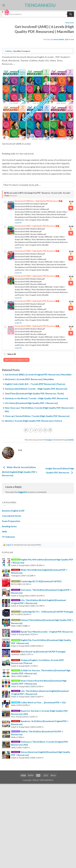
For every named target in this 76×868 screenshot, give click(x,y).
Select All (10, 354)
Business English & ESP (13, 511)
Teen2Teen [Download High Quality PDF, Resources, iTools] (34, 393)
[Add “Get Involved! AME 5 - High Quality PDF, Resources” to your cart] (71, 333)
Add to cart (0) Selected (16, 360)
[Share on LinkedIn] (50, 430)
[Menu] (4, 5)
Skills (5, 531)
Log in (9, 545)
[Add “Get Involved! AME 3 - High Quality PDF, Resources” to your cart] (71, 283)
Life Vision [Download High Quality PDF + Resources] (31, 403)
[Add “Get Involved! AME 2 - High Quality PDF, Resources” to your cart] (71, 258)
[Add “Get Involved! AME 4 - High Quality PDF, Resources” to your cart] (71, 308)
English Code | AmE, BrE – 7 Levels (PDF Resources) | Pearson (35, 384)
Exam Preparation (11, 521)
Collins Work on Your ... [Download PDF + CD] (43, 702)
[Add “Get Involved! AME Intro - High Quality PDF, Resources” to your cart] (71, 208)
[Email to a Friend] (40, 430)
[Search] (71, 14)
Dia (73, 39)
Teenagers (69, 23)
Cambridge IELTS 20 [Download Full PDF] (41, 581)
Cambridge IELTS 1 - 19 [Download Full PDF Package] (47, 612)
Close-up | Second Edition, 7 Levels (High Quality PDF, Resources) (37, 416)
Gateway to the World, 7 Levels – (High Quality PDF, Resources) (36, 398)
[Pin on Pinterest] (45, 430)
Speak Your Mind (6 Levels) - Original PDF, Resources (47, 632)
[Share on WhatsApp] (26, 430)
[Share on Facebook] (31, 430)
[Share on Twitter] (36, 430)
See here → (14, 196)
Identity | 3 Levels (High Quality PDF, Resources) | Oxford (33, 421)
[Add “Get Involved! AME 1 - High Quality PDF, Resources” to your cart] (71, 233)
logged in (23, 492)
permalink (69, 440)
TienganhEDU (38, 5)
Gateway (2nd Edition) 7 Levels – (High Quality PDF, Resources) (36, 389)
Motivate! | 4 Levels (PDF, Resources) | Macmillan (29, 379)
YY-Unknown (8, 537)
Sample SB (18, 223)
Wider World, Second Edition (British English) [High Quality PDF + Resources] (20, 471)
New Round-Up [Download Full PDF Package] (43, 652)
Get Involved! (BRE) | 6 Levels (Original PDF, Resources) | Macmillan (38, 374)
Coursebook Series (12, 516)
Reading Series (9, 526)
